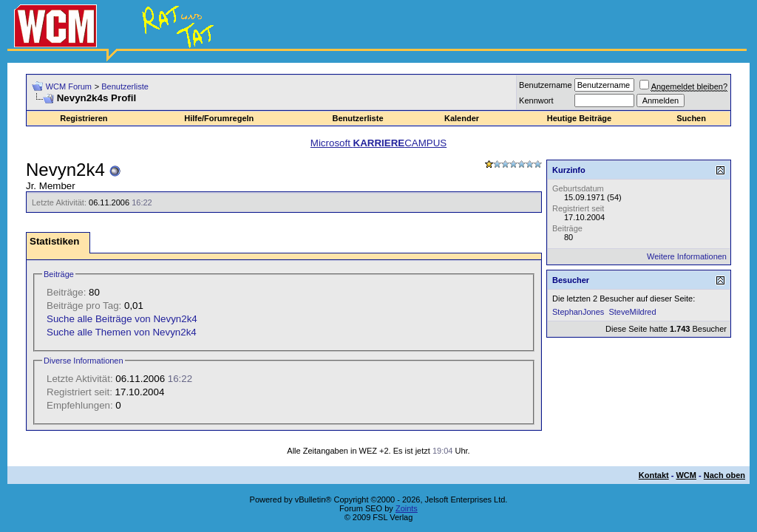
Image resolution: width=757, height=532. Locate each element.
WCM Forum (69, 86)
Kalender (462, 118)
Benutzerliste (125, 86)
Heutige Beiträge (579, 118)
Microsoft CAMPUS (378, 143)
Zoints (407, 508)
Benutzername (546, 85)
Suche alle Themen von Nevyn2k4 (122, 332)
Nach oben (724, 475)
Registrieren (84, 118)
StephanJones (578, 312)
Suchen (691, 118)
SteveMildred (632, 312)
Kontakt (654, 475)
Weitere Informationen (687, 256)
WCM (686, 475)
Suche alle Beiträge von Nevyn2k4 (122, 319)
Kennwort (536, 100)
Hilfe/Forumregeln (219, 118)
